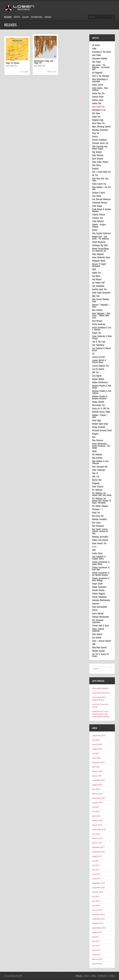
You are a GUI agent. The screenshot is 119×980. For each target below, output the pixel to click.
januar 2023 (97, 744)
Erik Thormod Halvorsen (101, 199)
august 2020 (97, 785)
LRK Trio (95, 372)
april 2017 (96, 874)
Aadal (94, 48)
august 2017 (97, 856)
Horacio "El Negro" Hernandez (99, 265)
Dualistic (95, 169)
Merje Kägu (97, 420)
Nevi (94, 437)
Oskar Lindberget (99, 470)
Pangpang (96, 483)
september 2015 (99, 928)
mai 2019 (96, 812)
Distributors (37, 17)
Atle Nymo (96, 113)
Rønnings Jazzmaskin (100, 537)
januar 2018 (97, 843)
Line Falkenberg (98, 345)
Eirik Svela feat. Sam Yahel (100, 180)
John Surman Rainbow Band (101, 300)
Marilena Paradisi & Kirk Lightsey (102, 392)
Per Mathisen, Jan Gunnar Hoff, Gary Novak (102, 494)
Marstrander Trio (99, 405)
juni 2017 (96, 865)
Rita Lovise (96, 523)
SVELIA (95, 610)
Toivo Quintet (97, 634)
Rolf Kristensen (98, 526)
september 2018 (99, 829)
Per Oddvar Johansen (100, 506)
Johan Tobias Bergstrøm (101, 293)
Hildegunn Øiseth (99, 261)
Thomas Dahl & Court (101, 626)
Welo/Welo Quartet (100, 647)
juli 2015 (96, 937)
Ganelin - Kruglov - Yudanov (100, 226)
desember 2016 (98, 883)
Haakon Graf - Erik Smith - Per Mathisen (101, 238)
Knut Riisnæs (97, 321)
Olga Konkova (97, 458)
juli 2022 (96, 753)
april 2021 (96, 767)
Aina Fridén (97, 55)
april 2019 (96, 816)
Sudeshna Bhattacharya (101, 600)
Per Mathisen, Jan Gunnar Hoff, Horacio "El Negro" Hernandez (102, 501)
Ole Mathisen (97, 454)
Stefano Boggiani (99, 594)
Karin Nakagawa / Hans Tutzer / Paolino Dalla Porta (101, 315)
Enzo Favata (97, 196)
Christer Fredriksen (100, 140)
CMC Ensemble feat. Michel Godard (100, 148)
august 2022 (97, 749)
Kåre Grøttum (97, 310)
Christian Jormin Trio (100, 143)
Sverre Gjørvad (98, 613)
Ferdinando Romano (100, 203)
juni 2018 (96, 834)
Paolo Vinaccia (98, 486)
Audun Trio (96, 117)
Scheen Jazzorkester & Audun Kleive (101, 563)
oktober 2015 (98, 923)
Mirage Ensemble (99, 427)
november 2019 (99, 798)
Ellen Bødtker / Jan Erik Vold (102, 188)
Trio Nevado (97, 638)
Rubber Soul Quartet (100, 540)
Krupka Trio (97, 333)
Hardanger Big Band (100, 245)
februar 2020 (97, 794)
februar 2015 (97, 959)
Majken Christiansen (100, 382)
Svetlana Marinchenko (101, 617)
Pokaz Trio (96, 513)
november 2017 (99, 852)
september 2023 (99, 736)
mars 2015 (96, 955)
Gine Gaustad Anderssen (102, 233)
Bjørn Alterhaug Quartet (102, 127)
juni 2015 (96, 941)
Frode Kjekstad (98, 221)
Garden (95, 230)
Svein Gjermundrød (100, 607)
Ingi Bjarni (96, 276)
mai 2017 (96, 870)
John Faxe (96, 296)
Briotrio (95, 136)
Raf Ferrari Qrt (98, 516)
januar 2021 (97, 776)
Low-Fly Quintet (98, 369)
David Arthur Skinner (100, 162)
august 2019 (97, 803)
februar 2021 (97, 771)
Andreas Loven (98, 100)
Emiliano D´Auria (99, 193)
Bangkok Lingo (98, 120)
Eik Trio (95, 175)
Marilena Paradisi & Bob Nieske (102, 387)
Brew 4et (96, 133)
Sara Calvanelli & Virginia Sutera (99, 558)
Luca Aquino (97, 376)
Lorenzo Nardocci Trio (101, 366)
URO (94, 644)
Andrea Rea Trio (98, 93)
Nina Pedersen (98, 440)
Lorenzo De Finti (98, 357)
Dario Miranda (98, 159)
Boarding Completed (100, 130)
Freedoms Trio (98, 218)
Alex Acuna (96, 62)
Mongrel (95, 434)
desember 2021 (98, 762)
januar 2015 (97, 964)
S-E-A (94, 547)
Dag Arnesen (97, 152)
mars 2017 (96, 879)
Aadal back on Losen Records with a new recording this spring (101, 714)
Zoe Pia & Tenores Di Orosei (101, 655)
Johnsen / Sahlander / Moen (101, 306)
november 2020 (99, 780)
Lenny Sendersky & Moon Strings (102, 337)
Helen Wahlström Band (101, 257)
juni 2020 (96, 789)
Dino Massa (97, 165)
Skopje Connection (99, 587)
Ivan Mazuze (97, 279)
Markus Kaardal (98, 402)
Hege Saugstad (98, 254)
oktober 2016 (98, 892)
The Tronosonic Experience (98, 621)
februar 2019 (97, 821)
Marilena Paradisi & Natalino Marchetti (100, 397)
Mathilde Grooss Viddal (101, 412)
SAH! (94, 550)
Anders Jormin (98, 85)
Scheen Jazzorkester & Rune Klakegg (101, 579)
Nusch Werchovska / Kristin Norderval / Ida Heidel (101, 446)
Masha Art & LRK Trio (101, 408)
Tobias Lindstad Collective (98, 630)
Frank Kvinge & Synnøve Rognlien (102, 210)
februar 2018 (97, 838)
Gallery (25, 17)
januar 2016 (97, 910)
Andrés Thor (97, 103)
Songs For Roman (13, 63)
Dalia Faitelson (98, 155)
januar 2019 (97, 825)
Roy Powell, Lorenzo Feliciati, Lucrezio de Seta (100, 531)
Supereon (96, 603)
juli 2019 (96, 807)
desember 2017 (98, 847)
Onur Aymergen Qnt (100, 467)
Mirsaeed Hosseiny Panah (102, 430)
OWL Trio (96, 477)
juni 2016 (96, 901)
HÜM (94, 269)
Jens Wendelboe (98, 286)
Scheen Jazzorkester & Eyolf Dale (101, 568)
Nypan (95, 451)
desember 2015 (98, 914)
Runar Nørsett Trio (99, 543)
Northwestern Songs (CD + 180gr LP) (44, 62)
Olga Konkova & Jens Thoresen (100, 462)
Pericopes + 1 (97, 509)
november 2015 (99, 919)
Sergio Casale (97, 584)
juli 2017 (96, 861)
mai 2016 (96, 905)
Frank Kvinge (97, 206)
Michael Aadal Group (100, 424)
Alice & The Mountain (101, 76)
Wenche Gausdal (98, 651)
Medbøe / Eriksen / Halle (100, 416)
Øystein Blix (97, 480)
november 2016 (99, 888)
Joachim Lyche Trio (100, 289)
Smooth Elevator (98, 590)
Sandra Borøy (97, 553)
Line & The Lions (99, 342)
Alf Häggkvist (97, 73)
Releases (8, 17)
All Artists (96, 45)
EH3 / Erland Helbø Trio (102, 172)
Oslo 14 (95, 473)
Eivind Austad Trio (99, 184)
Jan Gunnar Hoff (98, 283)
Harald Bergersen (99, 242)
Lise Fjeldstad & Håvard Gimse (101, 349)
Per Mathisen (97, 490)
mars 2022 (96, 758)
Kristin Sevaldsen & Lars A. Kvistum (102, 329)
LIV (93, 354)
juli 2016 (96, 897)
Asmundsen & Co (99, 110)
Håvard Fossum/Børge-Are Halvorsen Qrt (101, 250)
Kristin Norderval (99, 324)
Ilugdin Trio (97, 273)
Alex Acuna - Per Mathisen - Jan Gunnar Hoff (101, 67)
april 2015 (96, 950)
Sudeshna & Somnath (101, 693)
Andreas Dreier (98, 97)
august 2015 (97, 932)
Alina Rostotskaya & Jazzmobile (100, 80)
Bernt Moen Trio (98, 123)
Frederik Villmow (99, 215)
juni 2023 (96, 740)
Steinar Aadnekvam (100, 597)
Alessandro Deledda (100, 58)
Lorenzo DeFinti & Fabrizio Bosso (99, 361)
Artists (17, 17)
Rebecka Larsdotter (100, 519)
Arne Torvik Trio (11, 66)
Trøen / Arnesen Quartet (102, 641)
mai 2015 (96, 946)
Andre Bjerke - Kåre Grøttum (100, 89)
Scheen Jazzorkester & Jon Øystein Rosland (101, 574)
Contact (48, 17)
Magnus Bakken (98, 379)
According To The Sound (102, 52)
